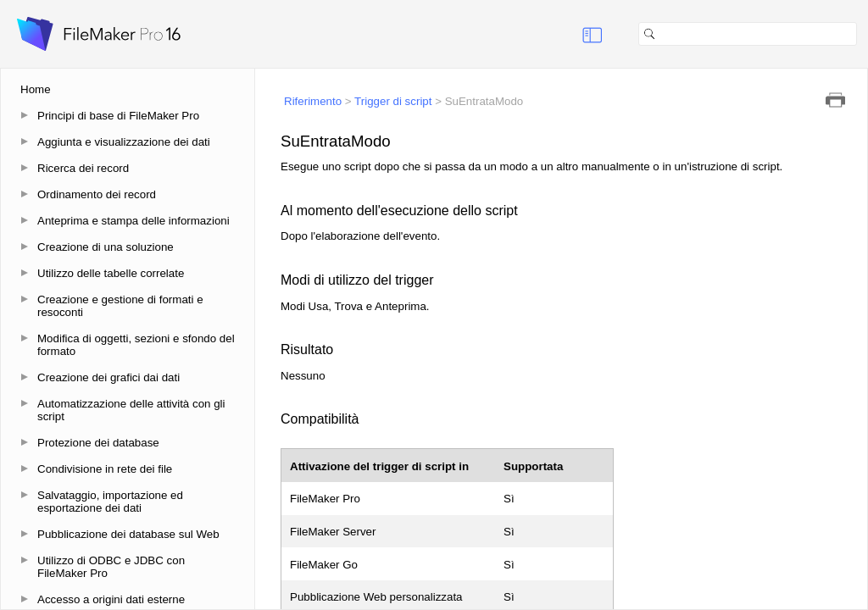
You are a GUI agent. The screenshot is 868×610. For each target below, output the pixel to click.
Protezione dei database (98, 443)
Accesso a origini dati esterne (111, 599)
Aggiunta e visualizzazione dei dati (124, 142)
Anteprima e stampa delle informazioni (134, 221)
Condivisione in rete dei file (105, 469)
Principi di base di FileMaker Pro (118, 116)
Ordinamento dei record (97, 194)
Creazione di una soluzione (106, 247)
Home (36, 89)
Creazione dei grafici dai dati (108, 377)
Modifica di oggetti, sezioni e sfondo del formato (136, 345)
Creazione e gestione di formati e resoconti (120, 306)
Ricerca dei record (83, 168)
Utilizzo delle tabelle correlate (111, 273)
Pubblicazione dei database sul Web (128, 534)
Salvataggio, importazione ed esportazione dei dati (110, 502)
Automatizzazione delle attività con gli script (131, 410)
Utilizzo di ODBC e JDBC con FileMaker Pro (111, 567)
